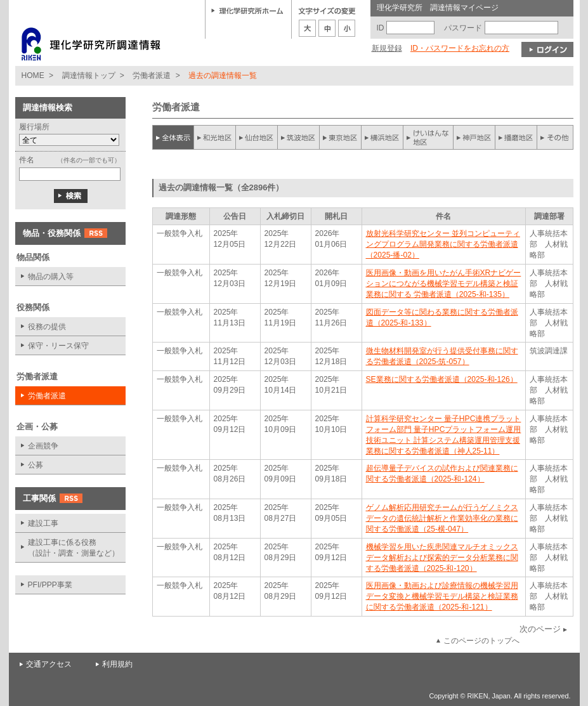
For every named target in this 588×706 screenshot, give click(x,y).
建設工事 (43, 523)
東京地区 (341, 137)
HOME (33, 75)
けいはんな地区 (428, 137)
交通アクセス (49, 664)
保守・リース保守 (58, 346)
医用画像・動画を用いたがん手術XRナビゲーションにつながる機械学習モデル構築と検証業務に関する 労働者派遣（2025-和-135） (444, 284)
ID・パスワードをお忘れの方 (460, 48)
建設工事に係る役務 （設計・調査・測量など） (74, 548)
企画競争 (43, 446)
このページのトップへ (481, 641)
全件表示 (173, 137)
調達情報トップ (89, 75)
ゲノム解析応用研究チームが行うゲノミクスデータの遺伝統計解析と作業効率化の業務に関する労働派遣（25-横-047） (442, 518)
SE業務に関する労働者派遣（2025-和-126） (442, 379)
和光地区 (215, 137)
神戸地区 (474, 137)
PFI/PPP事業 (50, 585)
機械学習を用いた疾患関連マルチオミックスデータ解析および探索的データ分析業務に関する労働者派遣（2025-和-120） (442, 558)
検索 (71, 196)
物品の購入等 (51, 277)
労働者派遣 (152, 75)
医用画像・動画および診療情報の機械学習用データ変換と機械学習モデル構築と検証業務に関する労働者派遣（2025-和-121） (442, 596)
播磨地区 (516, 137)
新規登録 (387, 48)
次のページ (540, 629)
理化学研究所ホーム (247, 10)
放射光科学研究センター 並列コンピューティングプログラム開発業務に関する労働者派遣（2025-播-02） (443, 244)
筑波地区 (299, 137)
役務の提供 (47, 327)
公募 (36, 465)
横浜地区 (382, 137)
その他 (555, 137)
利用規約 (117, 664)
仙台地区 (257, 137)
